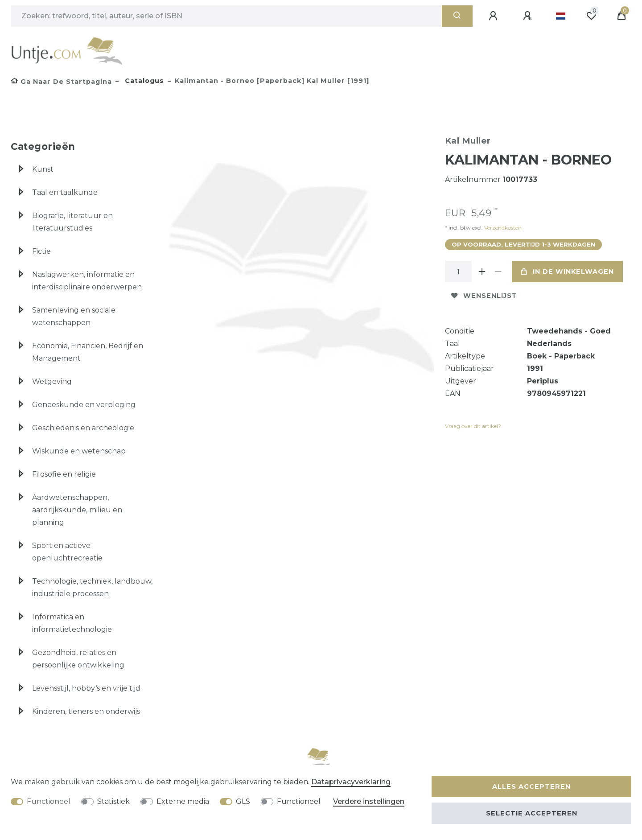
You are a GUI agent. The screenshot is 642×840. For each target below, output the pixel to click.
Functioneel (49, 801)
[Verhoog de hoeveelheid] (482, 272)
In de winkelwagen (567, 272)
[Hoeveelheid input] (458, 272)
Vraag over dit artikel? (473, 426)
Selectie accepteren (532, 813)
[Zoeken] (457, 16)
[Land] (561, 16)
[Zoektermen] (226, 16)
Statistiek (113, 801)
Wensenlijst (484, 296)
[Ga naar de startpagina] (61, 82)
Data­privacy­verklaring (351, 782)
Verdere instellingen (369, 801)
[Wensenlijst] (591, 16)
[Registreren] (529, 16)
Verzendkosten (502, 228)
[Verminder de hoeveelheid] (498, 272)
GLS (243, 801)
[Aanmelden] (494, 16)
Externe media (183, 801)
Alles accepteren (531, 786)
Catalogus (143, 81)
